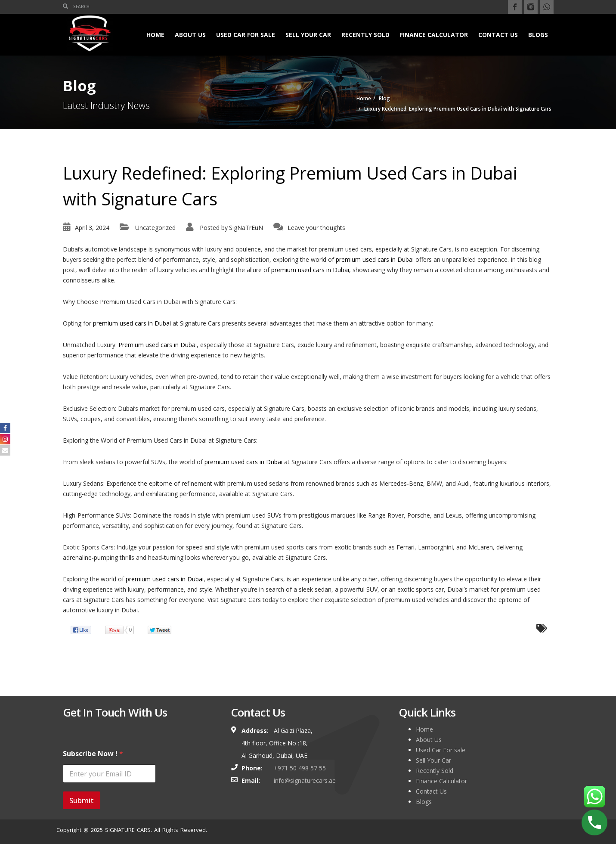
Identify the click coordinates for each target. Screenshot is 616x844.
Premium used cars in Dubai (158, 345)
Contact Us (498, 35)
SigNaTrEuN (246, 228)
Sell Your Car (308, 35)
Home (155, 35)
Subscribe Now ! (93, 754)
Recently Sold (365, 35)
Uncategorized (155, 228)
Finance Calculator (434, 35)
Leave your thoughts (316, 228)
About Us (190, 35)
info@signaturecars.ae (305, 780)
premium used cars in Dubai (375, 259)
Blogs (538, 35)
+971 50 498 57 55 (300, 768)
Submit (82, 800)
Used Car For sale (246, 35)
